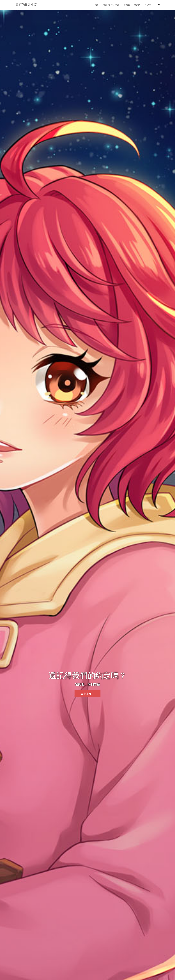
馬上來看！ (87, 694)
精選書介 (137, 5)
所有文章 (148, 5)
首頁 (97, 5)
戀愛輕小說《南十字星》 (111, 5)
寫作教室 (127, 5)
